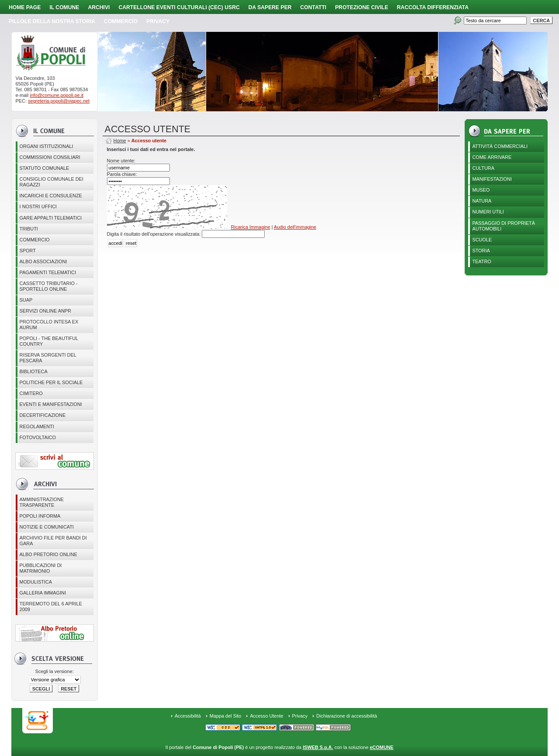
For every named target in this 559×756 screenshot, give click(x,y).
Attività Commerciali (500, 146)
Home (120, 141)
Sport (28, 251)
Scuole (482, 240)
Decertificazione (43, 415)
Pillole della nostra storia (52, 21)
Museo (481, 190)
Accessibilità (188, 716)
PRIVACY (158, 21)
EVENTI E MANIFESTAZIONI (51, 404)
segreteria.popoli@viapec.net (59, 101)
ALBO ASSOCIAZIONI (43, 261)
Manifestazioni (492, 179)
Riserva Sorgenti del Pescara (48, 358)
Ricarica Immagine (251, 227)
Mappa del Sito (226, 716)
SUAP (26, 300)
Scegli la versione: (54, 671)
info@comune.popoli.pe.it (57, 95)
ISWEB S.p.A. (318, 747)
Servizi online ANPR (45, 311)
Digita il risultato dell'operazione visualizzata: (155, 234)
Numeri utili (488, 212)
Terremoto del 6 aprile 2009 (51, 607)
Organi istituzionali (47, 146)
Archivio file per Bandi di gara (53, 541)
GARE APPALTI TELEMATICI (51, 218)
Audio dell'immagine (295, 227)
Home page (25, 7)
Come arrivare (492, 157)
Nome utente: (121, 161)
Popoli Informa (40, 516)
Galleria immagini (43, 593)
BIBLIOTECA (34, 371)
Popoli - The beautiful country (49, 341)
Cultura (483, 168)
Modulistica (36, 582)
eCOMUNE (382, 747)
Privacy (300, 716)
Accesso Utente (266, 716)
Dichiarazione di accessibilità (347, 716)
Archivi (99, 7)
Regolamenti (37, 426)
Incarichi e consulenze (51, 196)
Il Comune (64, 7)
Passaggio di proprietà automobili (504, 226)
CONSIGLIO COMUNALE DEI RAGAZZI (52, 182)
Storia (481, 251)
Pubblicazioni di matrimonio (41, 568)
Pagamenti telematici (48, 272)
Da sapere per (270, 7)
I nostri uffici (38, 206)
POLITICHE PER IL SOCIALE (51, 382)
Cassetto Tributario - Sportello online (49, 286)
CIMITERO (31, 393)
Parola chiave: (122, 174)
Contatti (314, 7)
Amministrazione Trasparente (42, 502)
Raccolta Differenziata (433, 7)
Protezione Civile (362, 7)
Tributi (29, 229)
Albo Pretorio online (48, 554)
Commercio (121, 21)
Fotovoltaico (38, 437)
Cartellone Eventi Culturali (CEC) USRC (179, 7)
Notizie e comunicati (47, 527)
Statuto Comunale (45, 168)
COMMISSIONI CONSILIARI (50, 157)
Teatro (481, 261)
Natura (482, 201)
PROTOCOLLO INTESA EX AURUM (49, 325)
